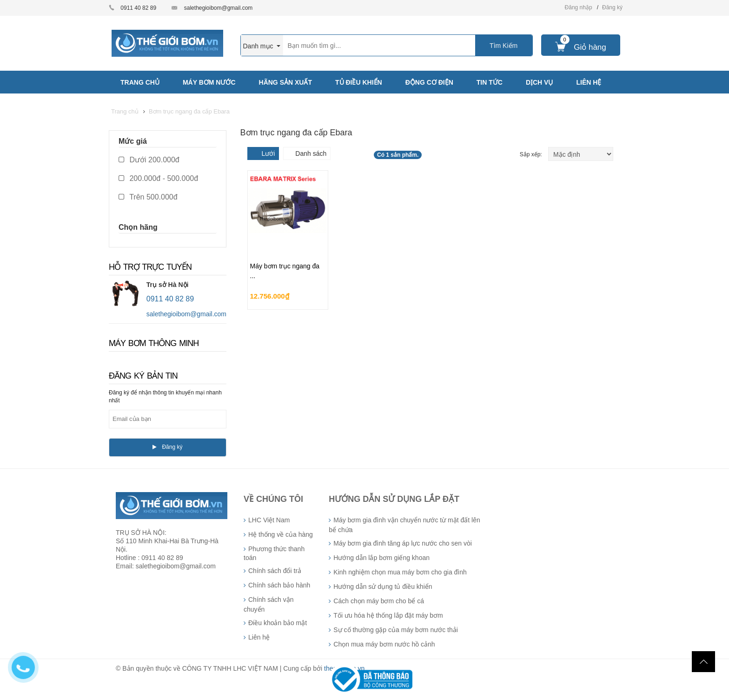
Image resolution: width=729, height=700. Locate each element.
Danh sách (311, 153)
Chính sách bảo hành (279, 585)
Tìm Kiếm (504, 46)
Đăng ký (612, 7)
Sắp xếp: (532, 154)
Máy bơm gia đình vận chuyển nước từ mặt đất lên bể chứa (404, 525)
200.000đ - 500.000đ (158, 178)
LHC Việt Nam (269, 520)
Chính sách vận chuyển (269, 604)
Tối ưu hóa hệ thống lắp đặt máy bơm (388, 615)
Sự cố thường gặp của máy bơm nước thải (396, 630)
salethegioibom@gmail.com (219, 8)
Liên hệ (259, 637)
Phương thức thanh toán (274, 553)
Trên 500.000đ (148, 197)
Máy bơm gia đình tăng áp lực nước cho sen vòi (402, 543)
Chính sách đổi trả (275, 571)
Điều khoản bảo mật (278, 623)
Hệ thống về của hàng (281, 534)
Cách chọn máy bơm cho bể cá (379, 601)
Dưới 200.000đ (149, 160)
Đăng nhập (579, 7)
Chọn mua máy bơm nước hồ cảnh (384, 644)
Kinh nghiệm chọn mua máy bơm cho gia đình (400, 572)
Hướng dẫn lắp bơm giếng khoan (381, 558)
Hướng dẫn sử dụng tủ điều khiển (383, 587)
